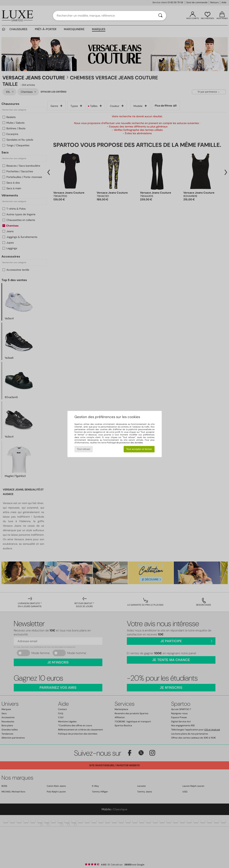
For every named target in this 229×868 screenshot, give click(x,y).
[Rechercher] (160, 16)
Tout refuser (83, 449)
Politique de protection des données (125, 443)
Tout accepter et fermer (139, 449)
